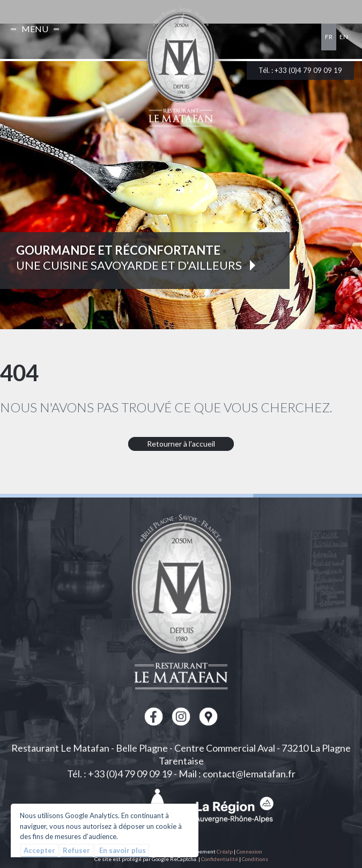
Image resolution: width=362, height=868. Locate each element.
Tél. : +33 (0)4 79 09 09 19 (300, 70)
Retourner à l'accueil (181, 444)
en (344, 37)
